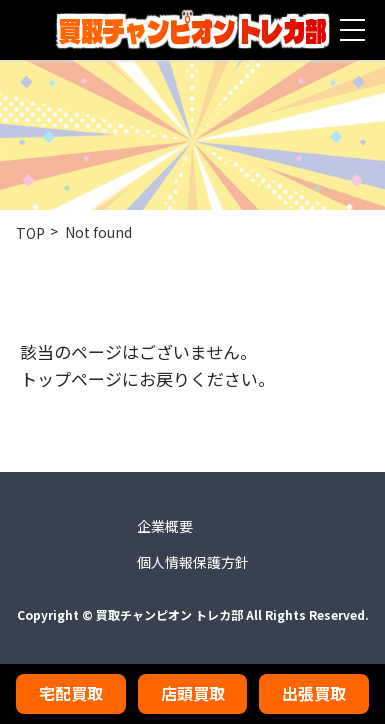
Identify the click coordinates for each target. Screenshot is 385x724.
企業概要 (165, 526)
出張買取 (314, 693)
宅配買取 (71, 693)
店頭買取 (193, 693)
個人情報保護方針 (193, 562)
